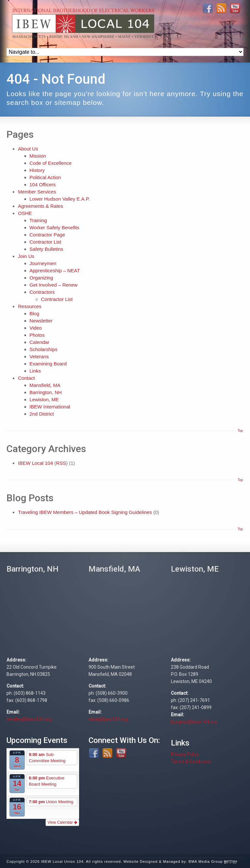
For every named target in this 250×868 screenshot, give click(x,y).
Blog (35, 313)
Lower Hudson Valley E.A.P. (60, 199)
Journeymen (43, 263)
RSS (61, 463)
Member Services (37, 192)
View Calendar (62, 822)
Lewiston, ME (44, 399)
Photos (37, 335)
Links (35, 371)
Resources (30, 306)
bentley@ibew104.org (29, 719)
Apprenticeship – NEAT (55, 270)
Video (36, 328)
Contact (26, 378)
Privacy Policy (185, 754)
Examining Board (48, 364)
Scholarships (44, 349)
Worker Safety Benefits (55, 228)
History (37, 170)
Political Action (45, 177)
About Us (28, 149)
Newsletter (41, 321)
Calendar (40, 342)
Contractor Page (47, 235)
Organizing (42, 278)
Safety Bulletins (46, 249)
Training (38, 220)
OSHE (25, 213)
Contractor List (46, 242)
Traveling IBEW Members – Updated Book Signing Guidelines (85, 512)
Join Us (26, 256)
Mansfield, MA (45, 385)
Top (240, 431)
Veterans (39, 356)
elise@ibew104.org (108, 719)
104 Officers (43, 185)
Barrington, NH (46, 392)
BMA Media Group (213, 861)
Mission (38, 156)
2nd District (42, 414)
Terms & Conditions (191, 761)
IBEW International (50, 407)
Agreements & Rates (40, 206)
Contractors (42, 292)
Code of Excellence (51, 163)
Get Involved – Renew (54, 285)
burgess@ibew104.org (194, 722)
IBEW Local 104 (35, 463)
